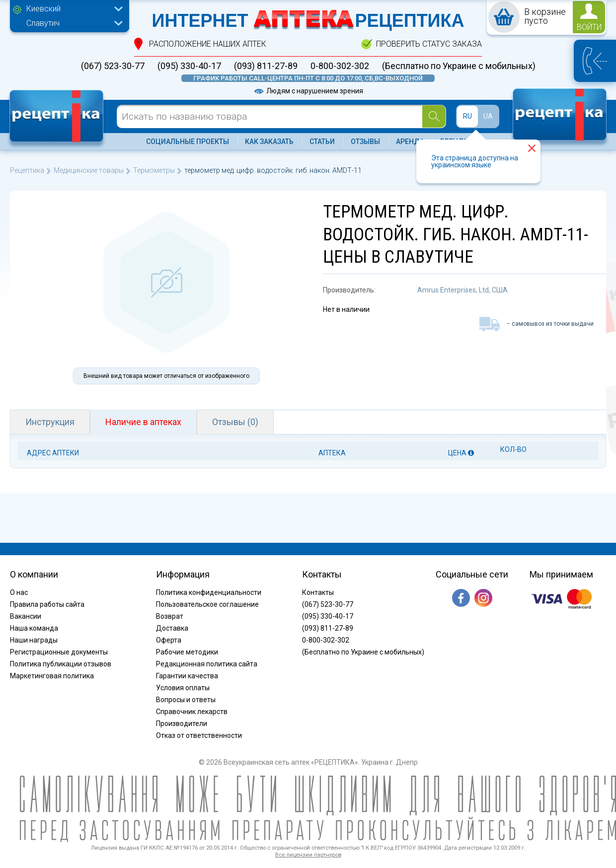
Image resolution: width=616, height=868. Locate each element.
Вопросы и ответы (186, 700)
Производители (182, 723)
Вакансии (26, 616)
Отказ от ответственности (199, 735)
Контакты (318, 592)
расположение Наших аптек (208, 44)
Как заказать (269, 142)
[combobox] (72, 10)
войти (589, 27)
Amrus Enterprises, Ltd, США (462, 290)
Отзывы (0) (235, 422)
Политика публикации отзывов (61, 664)
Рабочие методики (187, 652)
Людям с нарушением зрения (308, 91)
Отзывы (365, 142)
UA (488, 116)
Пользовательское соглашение (207, 604)
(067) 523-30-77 (113, 66)
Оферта (169, 640)
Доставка (172, 628)
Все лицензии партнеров (308, 855)
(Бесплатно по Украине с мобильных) (459, 66)
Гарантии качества (187, 676)
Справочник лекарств (192, 712)
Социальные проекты (188, 142)
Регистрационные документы (59, 652)
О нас (19, 592)
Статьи (322, 142)
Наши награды (34, 640)
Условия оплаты (183, 688)
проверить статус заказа (429, 44)
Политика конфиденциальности (209, 592)
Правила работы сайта (47, 604)
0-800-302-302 (340, 66)
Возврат (170, 616)
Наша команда (34, 628)
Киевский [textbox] (43, 9)
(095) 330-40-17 (189, 66)
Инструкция (50, 422)
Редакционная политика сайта (207, 664)
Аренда (410, 142)
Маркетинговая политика (52, 676)
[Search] (434, 116)
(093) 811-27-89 (266, 66)
